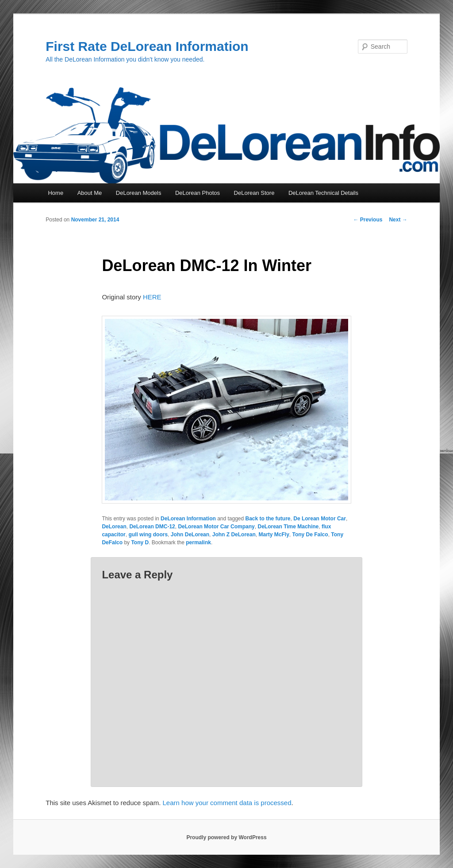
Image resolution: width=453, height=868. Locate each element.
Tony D (140, 542)
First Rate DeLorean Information (147, 46)
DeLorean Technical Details (323, 193)
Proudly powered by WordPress (226, 837)
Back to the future (268, 519)
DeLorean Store (254, 193)
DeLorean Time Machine (288, 527)
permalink (198, 542)
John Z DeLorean (234, 535)
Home (56, 193)
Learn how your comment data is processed (227, 803)
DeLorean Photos (198, 193)
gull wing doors (148, 535)
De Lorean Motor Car (320, 519)
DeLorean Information (188, 519)
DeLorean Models (139, 193)
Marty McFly (274, 535)
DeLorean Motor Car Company (216, 527)
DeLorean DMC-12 (152, 527)
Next (398, 220)
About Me (90, 193)
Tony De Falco (310, 535)
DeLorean (114, 527)
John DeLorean (190, 535)
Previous (368, 220)
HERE (152, 297)
